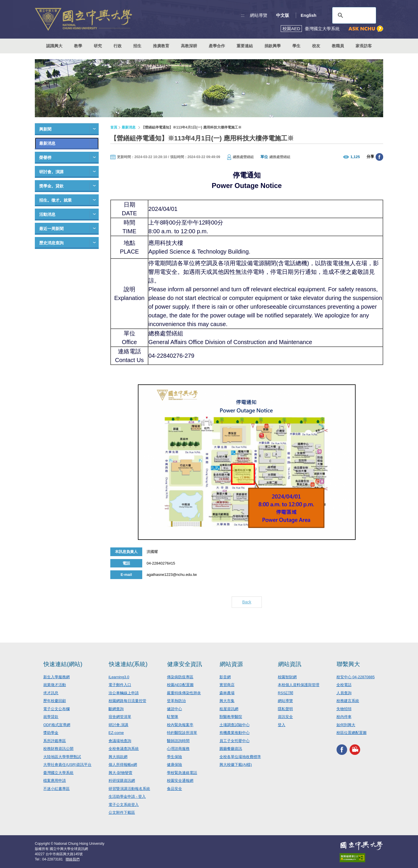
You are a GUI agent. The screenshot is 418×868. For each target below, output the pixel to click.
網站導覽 (259, 15)
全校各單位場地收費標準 (240, 757)
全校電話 (344, 685)
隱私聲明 (285, 709)
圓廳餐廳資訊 (231, 749)
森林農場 (227, 693)
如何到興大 (346, 725)
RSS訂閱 (285, 693)
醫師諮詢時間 (178, 741)
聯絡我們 (73, 859)
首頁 (114, 127)
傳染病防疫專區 (180, 677)
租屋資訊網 (229, 709)
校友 (316, 46)
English (309, 15)
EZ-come (116, 733)
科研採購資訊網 (122, 781)
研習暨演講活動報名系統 (129, 789)
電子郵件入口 (120, 685)
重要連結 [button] (245, 46)
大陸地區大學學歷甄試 (62, 757)
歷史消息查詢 (51, 243)
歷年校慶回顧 (55, 701)
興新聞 (45, 129)
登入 (282, 725)
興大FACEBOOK (342, 750)
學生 (296, 46)
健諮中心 (174, 709)
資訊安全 (285, 717)
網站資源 (231, 664)
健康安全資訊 (185, 664)
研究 (98, 46)
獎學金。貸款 (51, 186)
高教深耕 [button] (189, 46)
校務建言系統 (348, 701)
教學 (78, 46)
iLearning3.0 (119, 677)
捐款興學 (273, 46)
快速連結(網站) (63, 664)
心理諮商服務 (178, 749)
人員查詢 (344, 693)
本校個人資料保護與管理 (299, 685)
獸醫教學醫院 (231, 717)
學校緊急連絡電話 (182, 773)
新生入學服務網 (56, 677)
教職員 (338, 46)
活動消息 (47, 214)
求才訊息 (51, 693)
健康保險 (174, 765)
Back (247, 602)
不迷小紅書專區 (56, 789)
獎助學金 (51, 733)
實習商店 (227, 685)
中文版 (283, 15)
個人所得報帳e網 (123, 765)
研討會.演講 (119, 725)
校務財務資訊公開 (58, 749)
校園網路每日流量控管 (127, 701)
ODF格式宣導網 (57, 725)
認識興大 (54, 46)
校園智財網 (287, 677)
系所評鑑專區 (55, 741)
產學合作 (217, 46)
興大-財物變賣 (120, 773)
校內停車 (344, 717)
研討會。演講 (51, 172)
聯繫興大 (348, 664)
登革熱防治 (176, 701)
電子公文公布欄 (56, 709)
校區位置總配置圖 (352, 733)
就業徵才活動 (55, 685)
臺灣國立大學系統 (58, 773)
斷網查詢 (116, 709)
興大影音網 (355, 750)
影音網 (225, 677)
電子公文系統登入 (124, 805)
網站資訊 (290, 664)
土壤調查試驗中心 (235, 725)
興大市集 (227, 701)
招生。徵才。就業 (55, 200)
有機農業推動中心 (235, 733)
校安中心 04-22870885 (356, 677)
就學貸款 (51, 717)
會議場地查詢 (120, 741)
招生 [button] (137, 46)
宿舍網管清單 (120, 717)
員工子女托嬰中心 (235, 741)
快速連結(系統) (128, 664)
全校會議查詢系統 (124, 749)
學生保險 (174, 757)
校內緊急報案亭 (180, 725)
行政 (118, 46)
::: (243, 15)
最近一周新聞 (51, 229)
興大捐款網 (118, 757)
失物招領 (344, 709)
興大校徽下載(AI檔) (236, 765)
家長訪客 (364, 46)
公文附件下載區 (122, 812)
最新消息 (47, 143)
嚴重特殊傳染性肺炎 (184, 693)
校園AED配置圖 (180, 685)
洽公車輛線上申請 (124, 693)
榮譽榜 (45, 158)
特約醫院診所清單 (182, 733)
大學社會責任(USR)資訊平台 (67, 765)
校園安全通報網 (180, 781)
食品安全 (174, 789)
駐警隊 (173, 717)
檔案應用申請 (55, 781)
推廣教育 (161, 46)
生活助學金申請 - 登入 (127, 796)
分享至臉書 (379, 157)
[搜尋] (353, 15)
